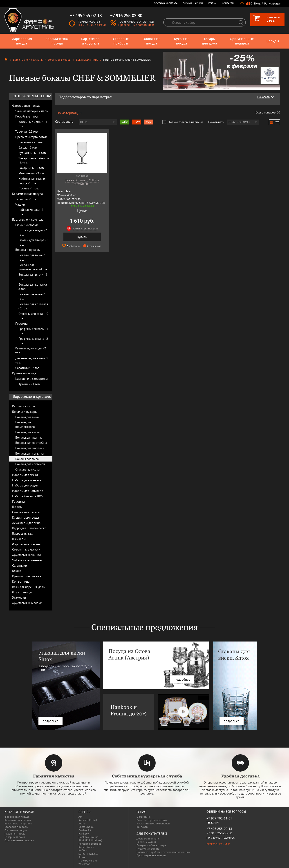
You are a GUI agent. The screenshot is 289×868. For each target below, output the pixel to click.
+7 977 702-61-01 (219, 818)
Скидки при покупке (86, 228)
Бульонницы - (32, 153)
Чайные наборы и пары (32, 111)
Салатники (20, 566)
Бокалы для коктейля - (33, 306)
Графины (22, 324)
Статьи (212, 3)
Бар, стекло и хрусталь (90, 41)
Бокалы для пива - (32, 296)
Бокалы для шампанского (25, 424)
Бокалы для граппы (29, 437)
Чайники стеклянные (27, 560)
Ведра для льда (23, 533)
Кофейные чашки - (33, 124)
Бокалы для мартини (30, 448)
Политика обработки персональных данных (163, 852)
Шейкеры (19, 539)
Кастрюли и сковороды (31, 379)
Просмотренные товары (151, 855)
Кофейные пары (27, 116)
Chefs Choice (86, 827)
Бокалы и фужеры (59, 60)
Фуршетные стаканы (27, 544)
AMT (81, 817)
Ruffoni (83, 850)
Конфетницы (21, 582)
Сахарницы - (31, 168)
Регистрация (273, 3)
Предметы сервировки (31, 137)
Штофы (17, 507)
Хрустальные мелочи (27, 603)
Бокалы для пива (87, 60)
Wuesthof (84, 864)
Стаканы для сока (27, 469)
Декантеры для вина (26, 523)
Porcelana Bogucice (90, 844)
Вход (257, 3)
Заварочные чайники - (34, 160)
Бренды (273, 41)
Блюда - (28, 147)
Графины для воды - (33, 331)
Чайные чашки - (31, 212)
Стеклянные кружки (26, 549)
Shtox (82, 857)
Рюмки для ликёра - (33, 242)
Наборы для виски (25, 475)
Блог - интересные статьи (152, 820)
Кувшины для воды (26, 517)
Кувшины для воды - (31, 351)
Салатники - (31, 142)
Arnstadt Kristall (88, 820)
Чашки (20, 204)
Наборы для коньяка (27, 480)
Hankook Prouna (88, 837)
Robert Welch (86, 847)
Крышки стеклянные (27, 576)
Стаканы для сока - (33, 316)
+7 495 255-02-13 (219, 829)
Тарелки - (27, 131)
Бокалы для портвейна (31, 443)
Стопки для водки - (33, 232)
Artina (82, 823)
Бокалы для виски (28, 432)
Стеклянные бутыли (26, 512)
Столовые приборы (121, 41)
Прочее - (29, 188)
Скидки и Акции (193, 3)
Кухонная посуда (182, 41)
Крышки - (29, 384)
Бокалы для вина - (32, 257)
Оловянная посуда (151, 41)
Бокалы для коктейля (30, 464)
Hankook (84, 834)
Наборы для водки (25, 485)
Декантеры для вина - (31, 360)
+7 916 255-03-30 (219, 833)
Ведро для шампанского (29, 528)
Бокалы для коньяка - (33, 287)
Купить (82, 237)
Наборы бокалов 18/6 (27, 496)
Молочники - (32, 173)
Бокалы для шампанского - (33, 267)
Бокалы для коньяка (29, 453)
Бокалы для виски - (33, 277)
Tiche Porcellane (88, 860)
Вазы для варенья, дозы (29, 587)
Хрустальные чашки (26, 555)
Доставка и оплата (166, 3)
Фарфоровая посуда (22, 41)
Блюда (17, 571)
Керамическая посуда (57, 41)
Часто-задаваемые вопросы (153, 823)
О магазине (143, 817)
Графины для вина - (33, 341)
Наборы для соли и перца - (32, 181)
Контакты (228, 3)
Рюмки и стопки (27, 225)
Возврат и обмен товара (151, 845)
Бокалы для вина (27, 417)
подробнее (50, 721)
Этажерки (19, 597)
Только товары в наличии (183, 122)
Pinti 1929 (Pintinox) (90, 840)
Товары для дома (209, 41)
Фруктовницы (22, 592)
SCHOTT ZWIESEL (88, 854)
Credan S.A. (85, 830)
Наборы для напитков (28, 491)
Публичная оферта (148, 849)
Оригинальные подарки (242, 41)
